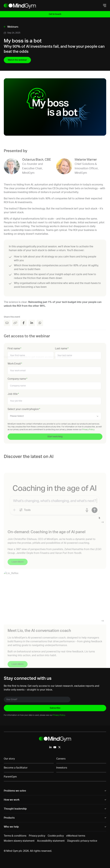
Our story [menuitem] (9, 759)
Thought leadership (15, 809)
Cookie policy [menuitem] (56, 836)
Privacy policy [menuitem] (37, 836)
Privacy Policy (59, 715)
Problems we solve (15, 791)
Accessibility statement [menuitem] (51, 841)
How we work (12, 800)
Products (9, 818)
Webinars (12, 27)
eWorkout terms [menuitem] (76, 836)
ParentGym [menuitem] (10, 777)
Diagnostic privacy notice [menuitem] (82, 841)
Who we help (11, 827)
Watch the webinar (17, 60)
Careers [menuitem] (61, 759)
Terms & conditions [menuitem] (15, 836)
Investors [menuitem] (62, 768)
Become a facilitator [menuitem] (16, 768)
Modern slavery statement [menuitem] (19, 841)
